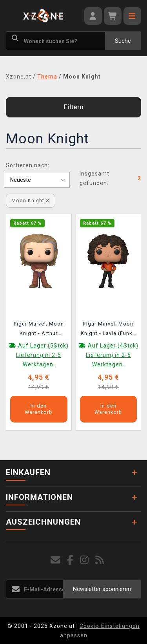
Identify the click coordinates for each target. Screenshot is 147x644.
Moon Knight (31, 200)
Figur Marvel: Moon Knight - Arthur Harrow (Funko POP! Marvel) (39, 330)
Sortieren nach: (28, 165)
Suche (123, 41)
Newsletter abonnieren (102, 589)
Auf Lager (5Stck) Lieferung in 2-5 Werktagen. (42, 355)
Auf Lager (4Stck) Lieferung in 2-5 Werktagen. (112, 355)
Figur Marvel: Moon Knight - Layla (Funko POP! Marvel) (108, 330)
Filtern (73, 107)
